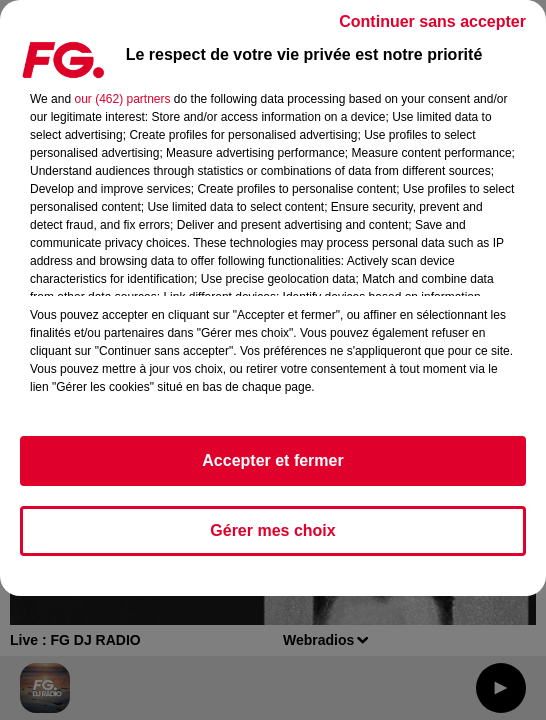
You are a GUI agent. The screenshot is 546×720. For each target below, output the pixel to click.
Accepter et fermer (272, 460)
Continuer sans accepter (432, 21)
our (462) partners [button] (122, 99)
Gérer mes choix (272, 530)
